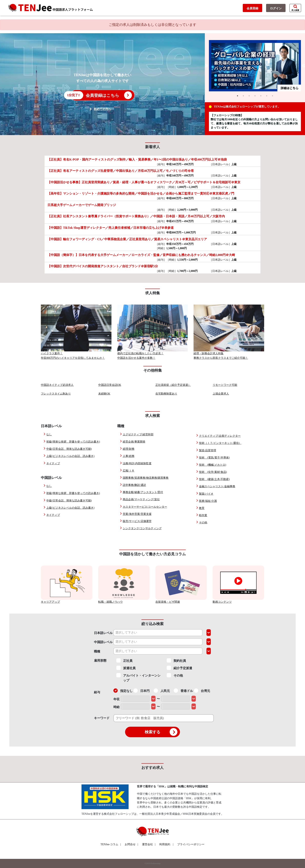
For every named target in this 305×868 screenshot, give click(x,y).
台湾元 (202, 691)
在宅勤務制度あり (166, 394)
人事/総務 (129, 456)
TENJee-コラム (111, 844)
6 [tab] (267, 96)
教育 (202, 508)
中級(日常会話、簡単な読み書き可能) (69, 449)
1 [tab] (238, 96)
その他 (203, 523)
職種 (97, 651)
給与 (97, 692)
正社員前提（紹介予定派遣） (173, 385)
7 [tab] (273, 96)
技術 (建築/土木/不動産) (214, 479)
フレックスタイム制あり (56, 394)
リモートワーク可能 (225, 385)
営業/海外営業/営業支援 (137, 514)
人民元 (162, 691)
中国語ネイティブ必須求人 (57, 385)
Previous (206, 66)
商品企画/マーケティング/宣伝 (141, 499)
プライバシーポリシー (191, 844)
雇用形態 (100, 661)
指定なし (123, 691)
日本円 (142, 691)
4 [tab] (255, 96)
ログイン (276, 8)
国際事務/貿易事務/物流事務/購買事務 (146, 478)
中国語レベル (103, 642)
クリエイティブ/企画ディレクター (220, 436)
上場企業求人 (221, 394)
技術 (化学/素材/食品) (213, 472)
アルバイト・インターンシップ (138, 678)
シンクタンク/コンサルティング (142, 528)
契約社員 (176, 660)
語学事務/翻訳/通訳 (134, 485)
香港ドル (183, 691)
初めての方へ (103, 109)
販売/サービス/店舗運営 (137, 521)
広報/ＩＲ (129, 471)
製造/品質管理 (208, 450)
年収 (117, 699)
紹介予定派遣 (179, 668)
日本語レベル (103, 633)
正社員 (124, 660)
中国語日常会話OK (110, 385)
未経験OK (104, 394)
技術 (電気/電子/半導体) (214, 458)
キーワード (102, 718)
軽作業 (203, 515)
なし (49, 434)
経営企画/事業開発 (134, 442)
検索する (161, 732)
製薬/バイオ (206, 494)
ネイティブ (53, 463)
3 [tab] (249, 96)
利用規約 (165, 844)
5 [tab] (261, 96)
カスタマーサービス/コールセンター (145, 507)
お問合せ (131, 844)
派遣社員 (126, 668)
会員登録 (252, 8)
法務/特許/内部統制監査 (137, 463)
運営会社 (149, 844)
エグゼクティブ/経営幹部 (138, 434)
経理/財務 (129, 449)
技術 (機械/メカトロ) (213, 465)
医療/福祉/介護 (208, 501)
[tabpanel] (255, 66)
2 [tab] (243, 96)
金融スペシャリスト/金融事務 (217, 486)
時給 (117, 707)
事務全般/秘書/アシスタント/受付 (143, 492)
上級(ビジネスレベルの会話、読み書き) (70, 456)
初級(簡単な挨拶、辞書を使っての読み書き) (73, 442)
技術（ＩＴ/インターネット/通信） (220, 443)
